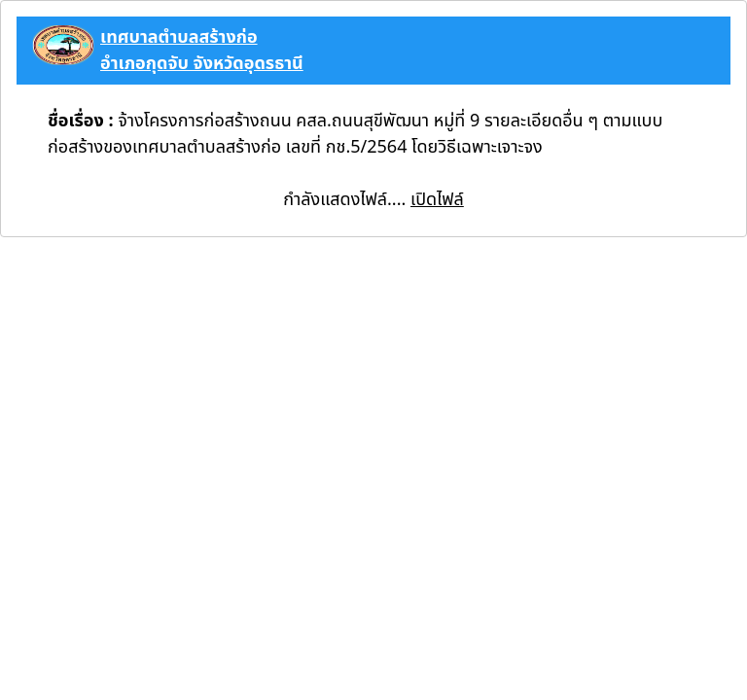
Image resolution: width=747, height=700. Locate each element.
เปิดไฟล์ (437, 200)
